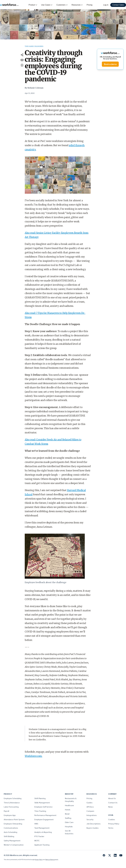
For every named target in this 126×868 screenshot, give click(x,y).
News (111, 807)
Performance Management (45, 815)
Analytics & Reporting (43, 832)
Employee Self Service (43, 807)
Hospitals (69, 827)
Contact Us (113, 803)
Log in (106, 5)
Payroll (6, 811)
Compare (90, 811)
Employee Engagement (44, 820)
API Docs (90, 807)
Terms (111, 828)
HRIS (36, 824)
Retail (67, 814)
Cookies (112, 820)
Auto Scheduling (10, 832)
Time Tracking (40, 811)
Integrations (92, 815)
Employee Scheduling (13, 798)
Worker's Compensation (14, 845)
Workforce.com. (33, 756)
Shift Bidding (9, 836)
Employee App (10, 815)
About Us (112, 798)
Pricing (89, 5)
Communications (11, 828)
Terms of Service (50, 860)
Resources (77, 5)
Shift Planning (40, 798)
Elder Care (69, 822)
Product (33, 5)
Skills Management (42, 803)
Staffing (68, 818)
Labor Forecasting (11, 807)
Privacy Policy (114, 824)
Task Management (42, 828)
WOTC (37, 841)
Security (90, 820)
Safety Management (12, 841)
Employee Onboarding (13, 824)
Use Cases (47, 5)
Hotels (68, 810)
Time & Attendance (12, 803)
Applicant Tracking (42, 845)
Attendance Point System (14, 820)
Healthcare (69, 805)
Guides (89, 803)
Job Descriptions (94, 824)
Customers (62, 5)
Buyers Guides (93, 828)
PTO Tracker (39, 836)
